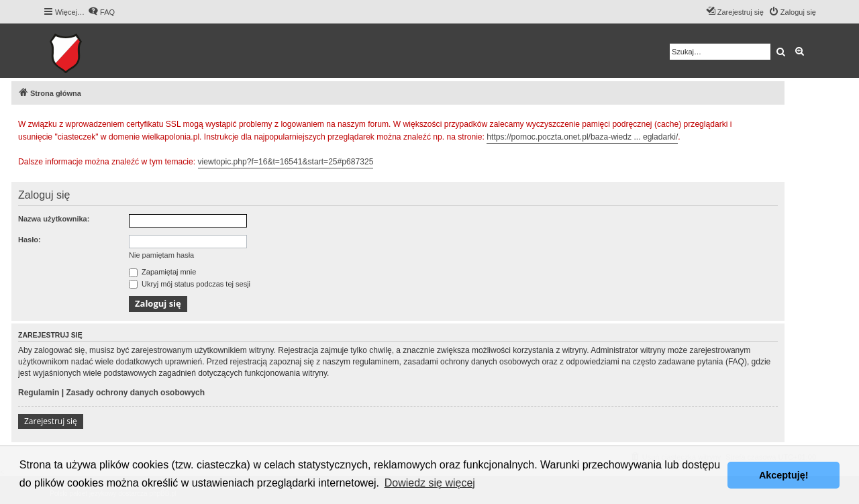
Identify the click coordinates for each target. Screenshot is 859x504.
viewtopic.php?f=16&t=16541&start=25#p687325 (286, 162)
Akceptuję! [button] (784, 475)
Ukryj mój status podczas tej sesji (190, 284)
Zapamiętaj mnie (162, 272)
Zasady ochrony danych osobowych (135, 393)
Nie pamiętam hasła (161, 255)
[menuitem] (101, 12)
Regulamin (39, 393)
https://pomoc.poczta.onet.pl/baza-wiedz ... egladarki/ (582, 137)
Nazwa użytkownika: (54, 219)
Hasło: (30, 240)
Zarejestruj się (51, 421)
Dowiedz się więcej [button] (430, 483)
